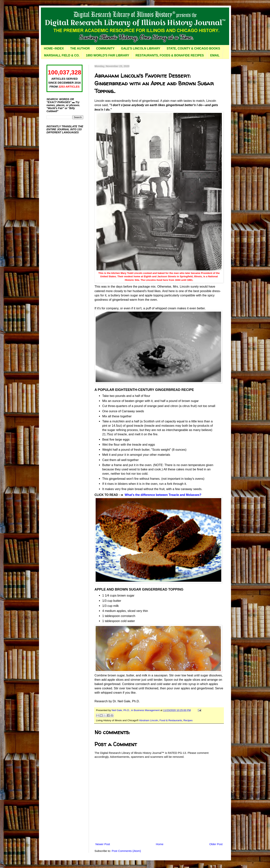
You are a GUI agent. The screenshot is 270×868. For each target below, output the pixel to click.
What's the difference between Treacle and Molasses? (163, 495)
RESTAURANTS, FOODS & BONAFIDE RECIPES (170, 55)
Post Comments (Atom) (126, 851)
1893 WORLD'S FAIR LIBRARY (108, 55)
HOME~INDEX (54, 48)
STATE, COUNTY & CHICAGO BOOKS (193, 48)
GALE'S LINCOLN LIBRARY (141, 48)
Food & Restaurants (171, 720)
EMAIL (215, 55)
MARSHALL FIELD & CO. (62, 55)
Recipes (188, 720)
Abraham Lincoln (149, 720)
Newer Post (103, 844)
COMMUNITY (105, 48)
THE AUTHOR (80, 48)
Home (160, 844)
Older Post (216, 844)
